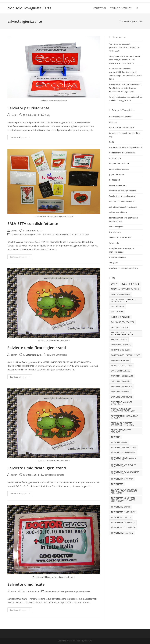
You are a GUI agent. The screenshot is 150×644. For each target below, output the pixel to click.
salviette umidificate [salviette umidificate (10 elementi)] (122, 397)
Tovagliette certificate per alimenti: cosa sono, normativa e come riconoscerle (125, 60)
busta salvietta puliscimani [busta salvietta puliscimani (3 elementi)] (125, 289)
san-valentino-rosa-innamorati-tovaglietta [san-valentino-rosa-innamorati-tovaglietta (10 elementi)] (123, 410)
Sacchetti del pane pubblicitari (123, 191)
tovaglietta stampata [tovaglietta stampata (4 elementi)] (122, 479)
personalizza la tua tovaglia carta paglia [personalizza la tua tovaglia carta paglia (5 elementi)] (122, 333)
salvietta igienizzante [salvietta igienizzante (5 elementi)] (122, 376)
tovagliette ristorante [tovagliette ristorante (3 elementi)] (123, 522)
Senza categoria (116, 227)
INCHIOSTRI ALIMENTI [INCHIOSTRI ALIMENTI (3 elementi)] (121, 317)
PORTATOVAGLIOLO (118, 185)
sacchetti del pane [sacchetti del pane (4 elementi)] (121, 371)
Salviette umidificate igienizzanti (37, 348)
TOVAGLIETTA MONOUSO (121, 237)
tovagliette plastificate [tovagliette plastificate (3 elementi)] (123, 512)
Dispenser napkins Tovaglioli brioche (126, 147)
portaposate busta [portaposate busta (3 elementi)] (121, 350)
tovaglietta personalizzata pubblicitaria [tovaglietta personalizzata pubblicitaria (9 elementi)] (125, 473)
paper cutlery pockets (119, 169)
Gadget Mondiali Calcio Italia (122, 153)
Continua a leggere (21, 138)
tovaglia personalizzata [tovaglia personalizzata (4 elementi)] (124, 447)
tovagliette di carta (118, 257)
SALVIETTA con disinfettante (33, 223)
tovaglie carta (115, 232)
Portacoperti (115, 180)
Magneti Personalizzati (119, 164)
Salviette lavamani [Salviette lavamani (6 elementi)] (121, 392)
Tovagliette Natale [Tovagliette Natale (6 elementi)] (121, 507)
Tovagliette (114, 243)
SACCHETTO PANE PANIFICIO (122, 202)
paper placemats (117, 174)
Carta (47, 115)
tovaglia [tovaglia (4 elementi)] (116, 437)
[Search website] (137, 8)
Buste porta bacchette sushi (122, 128)
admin (14, 115)
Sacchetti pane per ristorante (122, 196)
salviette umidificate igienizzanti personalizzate (66, 234)
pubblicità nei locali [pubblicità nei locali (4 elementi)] (122, 366)
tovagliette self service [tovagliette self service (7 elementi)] (123, 528)
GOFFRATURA (115, 158)
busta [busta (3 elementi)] (114, 284)
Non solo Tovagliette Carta (29, 8)
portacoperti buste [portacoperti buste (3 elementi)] (121, 345)
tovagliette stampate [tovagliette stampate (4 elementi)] (122, 533)
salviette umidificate (57, 355)
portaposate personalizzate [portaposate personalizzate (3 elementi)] (126, 355)
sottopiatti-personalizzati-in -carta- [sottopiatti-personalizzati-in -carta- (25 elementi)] (125, 417)
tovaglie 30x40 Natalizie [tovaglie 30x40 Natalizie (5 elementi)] (123, 453)
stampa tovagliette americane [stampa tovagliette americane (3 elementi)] (121, 431)
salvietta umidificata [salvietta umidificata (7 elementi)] (122, 386)
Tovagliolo (114, 263)
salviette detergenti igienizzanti (26, 234)
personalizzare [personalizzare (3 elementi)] (119, 340)
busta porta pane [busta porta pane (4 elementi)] (130, 284)
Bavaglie (113, 122)
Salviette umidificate (26, 584)
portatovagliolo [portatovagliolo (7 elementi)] (120, 360)
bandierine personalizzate (121, 117)
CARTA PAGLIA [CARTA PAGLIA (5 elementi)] (117, 307)
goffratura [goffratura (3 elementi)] (117, 312)
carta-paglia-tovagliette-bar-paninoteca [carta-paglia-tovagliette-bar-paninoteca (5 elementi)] (124, 300)
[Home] (120, 21)
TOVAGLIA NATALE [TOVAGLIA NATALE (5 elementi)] (119, 442)
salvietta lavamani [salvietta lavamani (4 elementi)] (121, 381)
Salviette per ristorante (28, 108)
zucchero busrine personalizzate (124, 268)
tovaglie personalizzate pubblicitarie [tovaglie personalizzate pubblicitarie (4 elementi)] (124, 459)
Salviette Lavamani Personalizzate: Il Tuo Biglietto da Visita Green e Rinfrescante (125, 88)
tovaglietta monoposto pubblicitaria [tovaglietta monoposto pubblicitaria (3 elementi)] (124, 466)
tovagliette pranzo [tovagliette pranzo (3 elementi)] (121, 517)
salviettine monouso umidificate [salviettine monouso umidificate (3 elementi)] (122, 403)
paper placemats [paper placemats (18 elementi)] (119, 327)
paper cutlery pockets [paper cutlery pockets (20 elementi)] (122, 322)
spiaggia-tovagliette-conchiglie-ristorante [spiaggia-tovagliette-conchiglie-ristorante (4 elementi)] (123, 424)
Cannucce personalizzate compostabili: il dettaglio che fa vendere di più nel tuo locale (123, 72)
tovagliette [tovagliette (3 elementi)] (117, 484)
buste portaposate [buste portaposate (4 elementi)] (121, 294)
